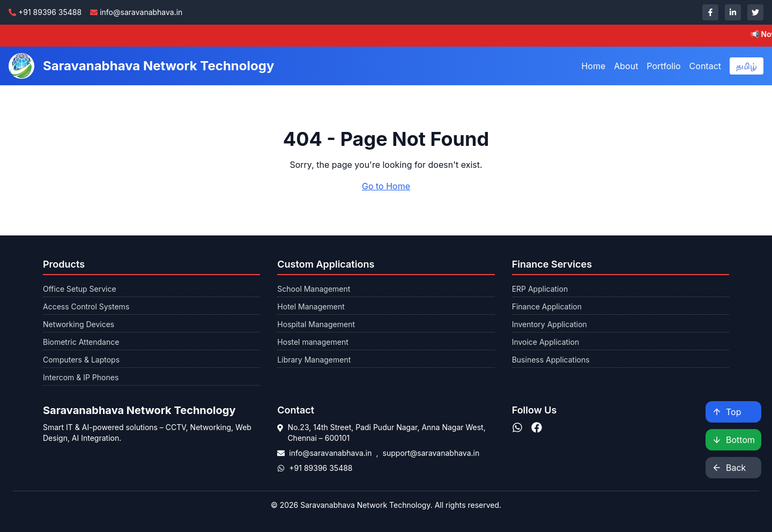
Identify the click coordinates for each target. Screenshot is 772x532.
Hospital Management (316, 324)
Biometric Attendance (81, 342)
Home (593, 66)
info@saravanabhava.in (330, 453)
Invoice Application (546, 342)
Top (726, 412)
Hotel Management (311, 306)
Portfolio (663, 66)
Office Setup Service (80, 289)
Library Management (314, 360)
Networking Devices (79, 324)
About (626, 66)
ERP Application (540, 289)
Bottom (733, 440)
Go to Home (386, 186)
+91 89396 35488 (321, 468)
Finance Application (547, 306)
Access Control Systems (86, 306)
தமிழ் (747, 66)
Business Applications (551, 360)
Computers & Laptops (81, 360)
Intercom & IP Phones (81, 377)
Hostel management (313, 342)
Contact (705, 66)
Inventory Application (550, 324)
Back (729, 468)
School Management (314, 289)
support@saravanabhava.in (431, 453)
